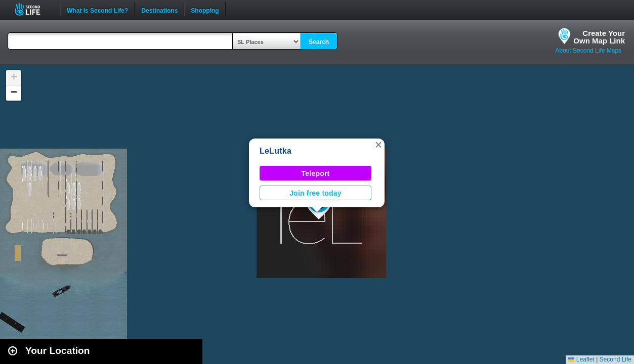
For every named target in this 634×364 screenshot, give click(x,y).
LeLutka (276, 151)
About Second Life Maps (588, 51)
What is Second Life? (97, 10)
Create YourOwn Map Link (599, 37)
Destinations (159, 10)
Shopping (205, 10)
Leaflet (581, 359)
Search (319, 42)
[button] (378, 145)
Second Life (33, 9)
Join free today (315, 193)
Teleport (316, 173)
